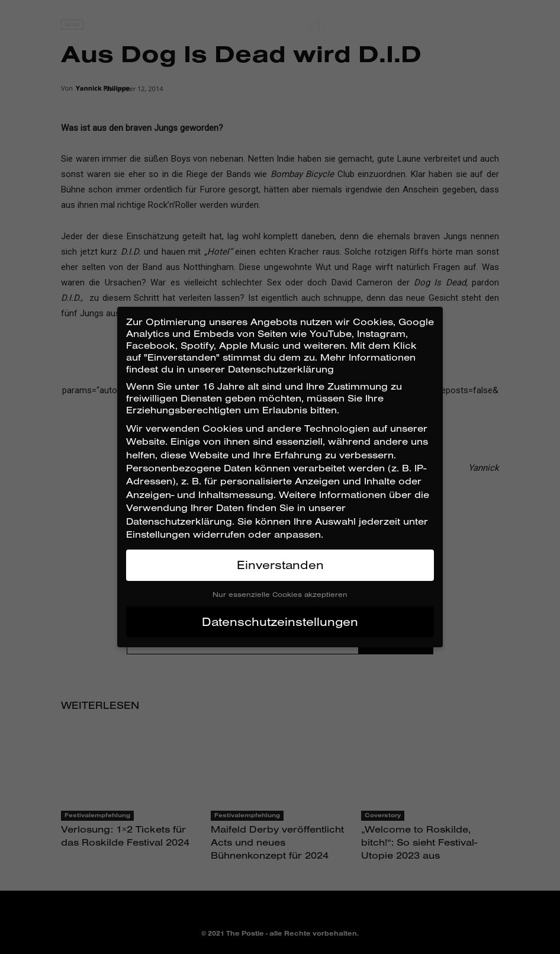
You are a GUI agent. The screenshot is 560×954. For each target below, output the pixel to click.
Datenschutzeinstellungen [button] (280, 621)
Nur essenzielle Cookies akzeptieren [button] (280, 594)
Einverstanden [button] (280, 565)
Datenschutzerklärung (179, 521)
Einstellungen (158, 534)
